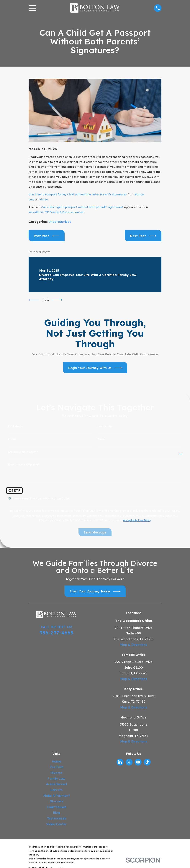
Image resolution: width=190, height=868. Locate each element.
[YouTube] (138, 762)
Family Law (56, 778)
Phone (12, 439)
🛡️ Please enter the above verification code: (39, 499)
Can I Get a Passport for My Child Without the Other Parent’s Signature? (78, 194)
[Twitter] (129, 762)
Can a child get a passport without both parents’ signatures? (82, 207)
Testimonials (56, 818)
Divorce (56, 773)
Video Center (56, 824)
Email (101, 439)
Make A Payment (56, 796)
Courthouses (56, 807)
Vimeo (44, 199)
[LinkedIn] (120, 762)
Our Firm (56, 767)
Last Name (105, 426)
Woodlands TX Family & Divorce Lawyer (56, 212)
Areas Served (56, 784)
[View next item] (57, 300)
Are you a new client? (23, 452)
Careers (56, 790)
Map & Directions (134, 645)
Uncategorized (60, 222)
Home (56, 761)
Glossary (56, 801)
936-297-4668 (56, 633)
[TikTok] (147, 762)
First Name (15, 426)
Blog (56, 812)
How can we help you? (24, 465)
